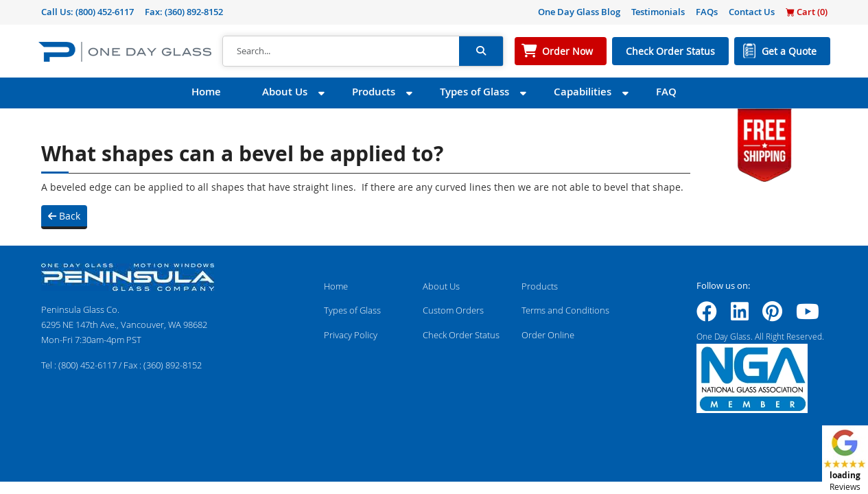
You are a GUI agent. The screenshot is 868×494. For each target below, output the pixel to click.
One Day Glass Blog (579, 12)
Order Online (548, 335)
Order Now (567, 51)
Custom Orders (453, 310)
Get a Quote (789, 51)
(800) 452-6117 (105, 12)
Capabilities (583, 92)
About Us (285, 92)
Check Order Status (670, 51)
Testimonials (658, 12)
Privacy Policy (351, 335)
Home (206, 92)
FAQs (707, 12)
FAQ (666, 92)
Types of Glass (474, 92)
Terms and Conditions (565, 310)
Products (374, 92)
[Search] (341, 51)
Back (64, 216)
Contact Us (752, 12)
